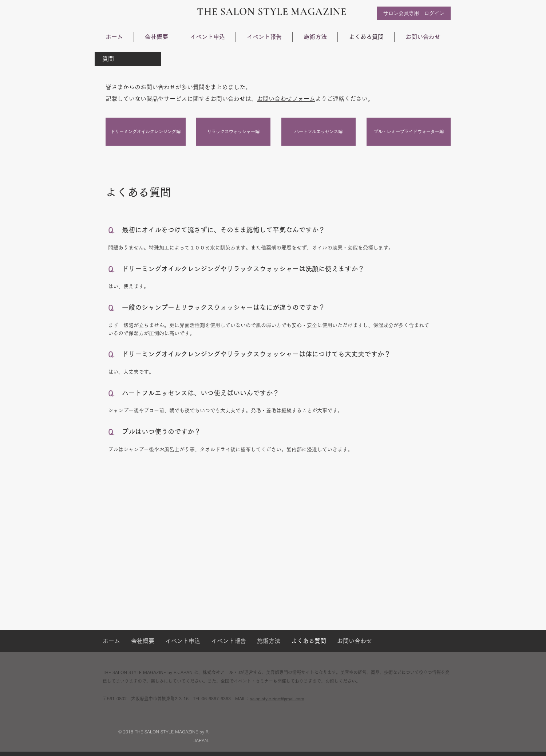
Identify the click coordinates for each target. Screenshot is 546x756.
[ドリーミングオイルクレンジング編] (146, 132)
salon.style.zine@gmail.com (277, 698)
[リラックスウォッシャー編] (233, 132)
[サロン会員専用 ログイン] (414, 13)
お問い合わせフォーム (286, 99)
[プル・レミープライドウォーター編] (409, 132)
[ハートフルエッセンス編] (318, 132)
